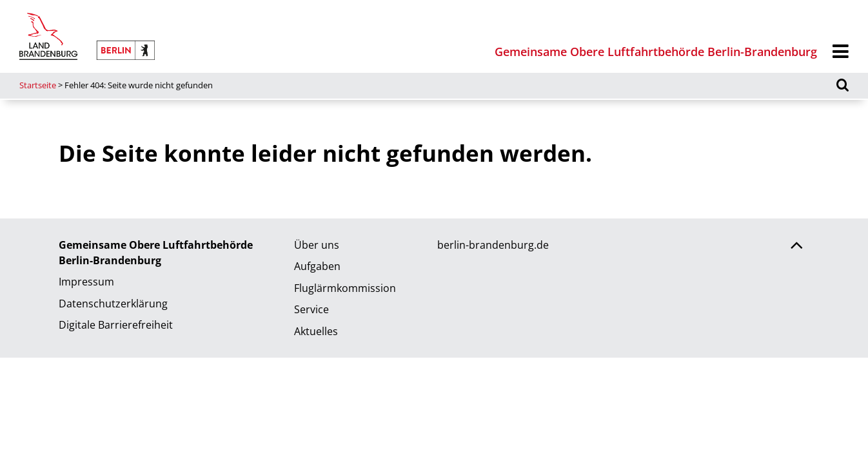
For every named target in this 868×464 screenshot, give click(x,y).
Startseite (38, 85)
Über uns (317, 245)
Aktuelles (316, 331)
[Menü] (841, 52)
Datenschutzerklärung (113, 304)
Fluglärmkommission (345, 288)
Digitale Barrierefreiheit (116, 325)
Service (311, 309)
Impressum (86, 282)
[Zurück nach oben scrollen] (796, 247)
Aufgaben (317, 266)
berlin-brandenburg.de (493, 245)
